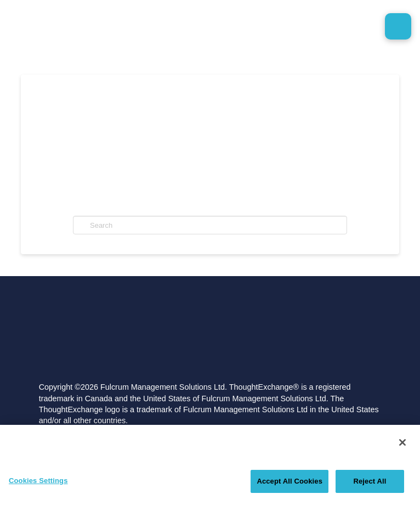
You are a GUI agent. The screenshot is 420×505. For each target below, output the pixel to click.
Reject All (370, 481)
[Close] (402, 442)
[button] (398, 26)
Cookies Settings (38, 481)
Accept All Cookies (290, 481)
